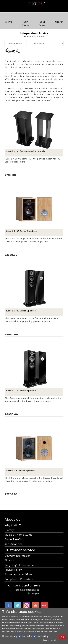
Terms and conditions (19, 574)
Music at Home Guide (18, 535)
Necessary (10, 636)
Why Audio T (13, 525)
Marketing (41, 636)
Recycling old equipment (21, 565)
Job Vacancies (14, 544)
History (9, 530)
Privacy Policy (13, 570)
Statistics (26, 636)
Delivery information (18, 556)
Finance (9, 560)
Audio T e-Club (14, 539)
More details (50, 640)
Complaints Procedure (19, 579)
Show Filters (15, 43)
